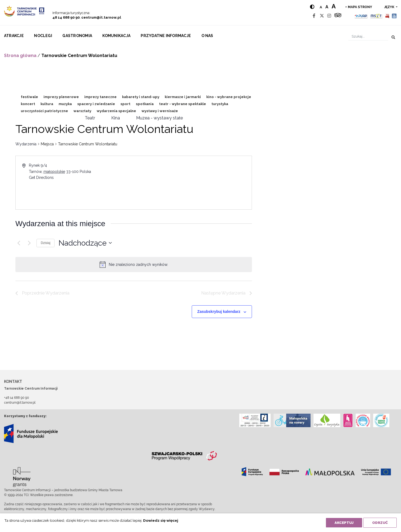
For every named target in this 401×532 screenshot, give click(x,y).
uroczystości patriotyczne (44, 111)
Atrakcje (14, 36)
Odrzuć (380, 523)
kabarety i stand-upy (141, 97)
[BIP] (387, 16)
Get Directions (41, 178)
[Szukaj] (368, 36)
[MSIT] (376, 16)
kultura (47, 104)
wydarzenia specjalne (116, 111)
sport (125, 104)
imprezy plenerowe (61, 97)
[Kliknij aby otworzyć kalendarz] (85, 243)
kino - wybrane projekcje (229, 97)
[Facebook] (314, 16)
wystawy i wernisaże (160, 111)
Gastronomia (77, 36)
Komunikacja (116, 36)
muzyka (65, 104)
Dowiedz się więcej (161, 520)
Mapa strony (360, 7)
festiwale (29, 97)
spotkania (145, 104)
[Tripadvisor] (338, 16)
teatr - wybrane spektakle (183, 104)
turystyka (220, 104)
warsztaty (82, 111)
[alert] (138, 265)
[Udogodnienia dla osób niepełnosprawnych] (394, 16)
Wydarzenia (26, 144)
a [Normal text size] (321, 7)
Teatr (90, 118)
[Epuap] (361, 16)
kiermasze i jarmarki (183, 97)
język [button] (390, 7)
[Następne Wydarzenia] (29, 243)
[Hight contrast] (312, 7)
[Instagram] (329, 16)
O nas (207, 36)
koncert (28, 104)
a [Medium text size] (327, 7)
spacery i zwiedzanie (96, 104)
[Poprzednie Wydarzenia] (19, 243)
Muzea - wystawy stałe (159, 118)
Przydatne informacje (166, 36)
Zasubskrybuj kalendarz (219, 312)
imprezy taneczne (100, 97)
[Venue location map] (192, 183)
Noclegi (43, 36)
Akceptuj (344, 523)
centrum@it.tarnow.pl (101, 17)
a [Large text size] (334, 6)
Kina (116, 118)
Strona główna (20, 56)
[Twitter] (322, 16)
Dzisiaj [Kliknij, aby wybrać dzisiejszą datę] (46, 243)
